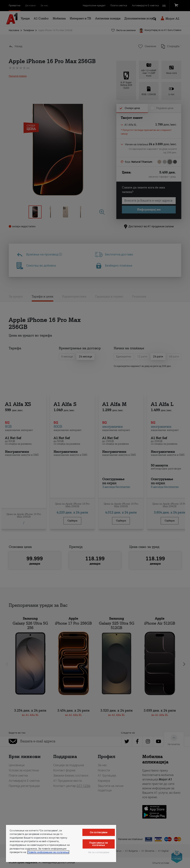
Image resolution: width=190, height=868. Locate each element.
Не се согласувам (99, 852)
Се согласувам (99, 832)
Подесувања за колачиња (99, 844)
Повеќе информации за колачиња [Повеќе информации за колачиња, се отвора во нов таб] (48, 852)
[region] (61, 843)
